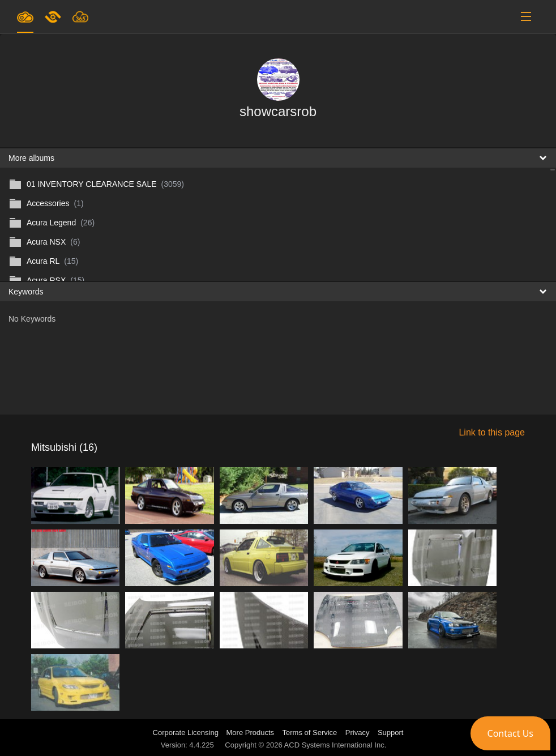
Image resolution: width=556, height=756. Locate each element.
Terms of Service (310, 732)
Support (391, 732)
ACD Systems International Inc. (335, 745)
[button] (510, 733)
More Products (251, 732)
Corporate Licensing (187, 732)
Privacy (358, 732)
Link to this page (492, 432)
